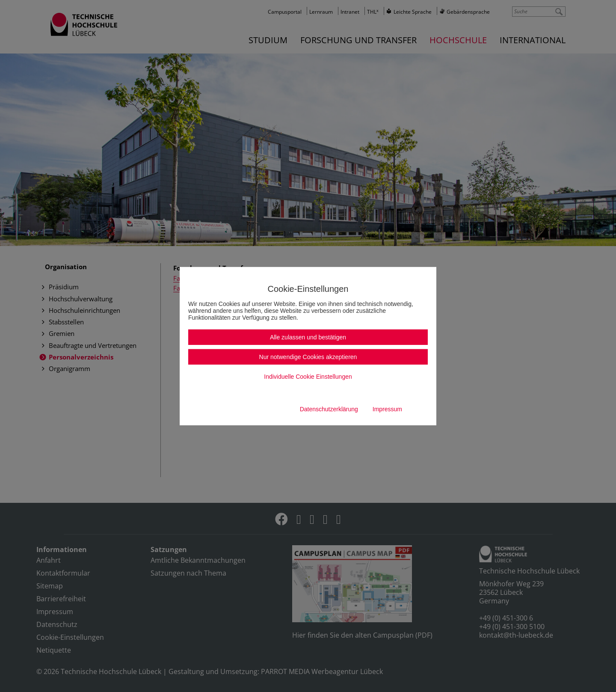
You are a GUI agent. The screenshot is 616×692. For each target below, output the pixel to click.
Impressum (387, 409)
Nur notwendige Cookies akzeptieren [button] (308, 357)
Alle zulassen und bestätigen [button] (308, 337)
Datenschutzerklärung (329, 409)
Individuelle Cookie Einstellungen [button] (308, 377)
